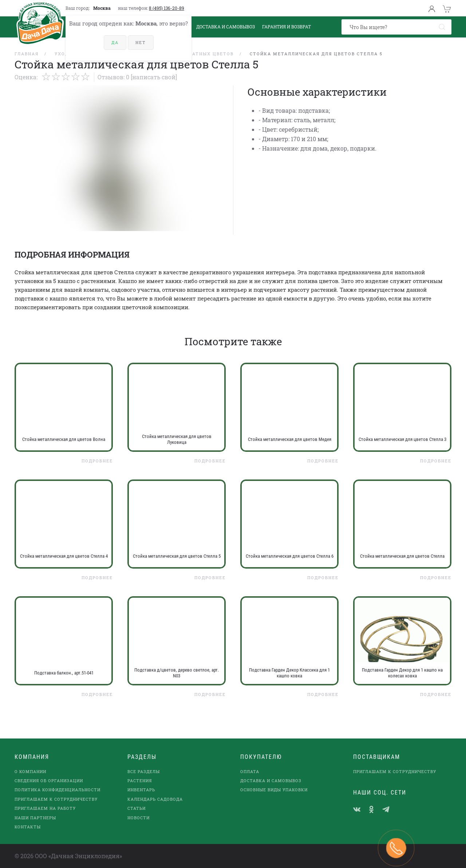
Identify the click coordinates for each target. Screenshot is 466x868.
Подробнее (97, 461)
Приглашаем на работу (45, 808)
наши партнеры (35, 818)
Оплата (250, 771)
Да (115, 42)
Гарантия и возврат (287, 27)
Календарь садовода (155, 799)
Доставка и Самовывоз (226, 27)
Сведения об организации (49, 781)
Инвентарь (141, 790)
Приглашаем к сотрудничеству (56, 799)
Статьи (137, 808)
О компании (30, 771)
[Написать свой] (154, 77)
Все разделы (144, 771)
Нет (141, 42)
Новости (139, 818)
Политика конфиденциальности (58, 790)
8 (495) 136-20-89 (167, 8)
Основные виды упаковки (274, 790)
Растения (140, 781)
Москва (102, 8)
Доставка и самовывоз (271, 781)
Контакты (28, 827)
